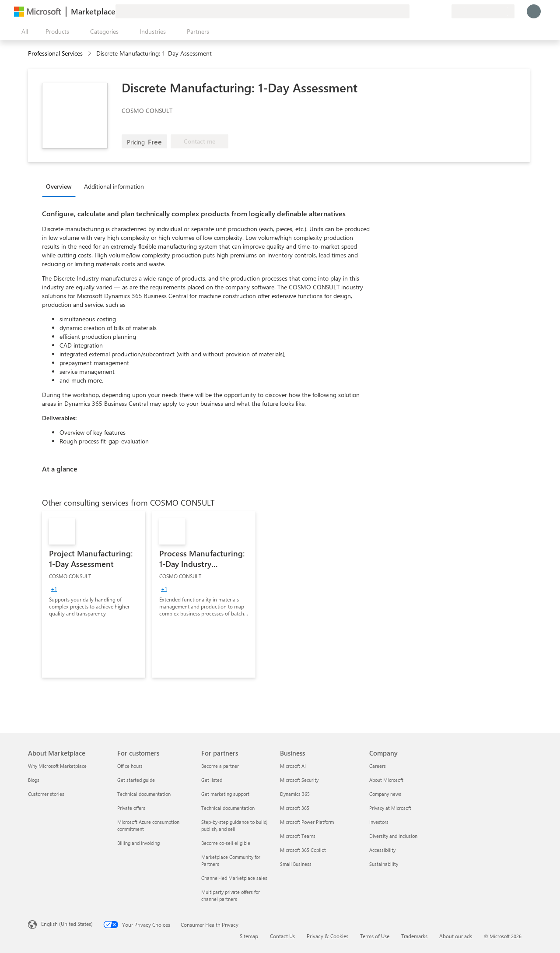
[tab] (61, 186)
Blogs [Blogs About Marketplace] (34, 780)
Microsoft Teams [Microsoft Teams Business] (298, 836)
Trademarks (414, 936)
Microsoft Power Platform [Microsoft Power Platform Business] (307, 822)
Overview (59, 186)
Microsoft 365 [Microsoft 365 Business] (295, 808)
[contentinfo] (90, 54)
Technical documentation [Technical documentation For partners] (228, 808)
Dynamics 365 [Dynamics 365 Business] (295, 794)
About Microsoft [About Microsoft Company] (386, 780)
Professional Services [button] (55, 53)
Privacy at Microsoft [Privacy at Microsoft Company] (390, 808)
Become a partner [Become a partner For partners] (220, 766)
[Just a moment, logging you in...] (534, 11)
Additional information (114, 186)
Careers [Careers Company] (378, 766)
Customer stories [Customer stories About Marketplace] (46, 794)
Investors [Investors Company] (379, 822)
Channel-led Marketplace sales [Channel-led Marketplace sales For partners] (234, 878)
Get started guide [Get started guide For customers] (136, 780)
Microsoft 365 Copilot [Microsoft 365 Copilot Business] (303, 850)
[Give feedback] (413, 11)
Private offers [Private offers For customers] (131, 808)
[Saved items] (434, 11)
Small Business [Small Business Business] (296, 864)
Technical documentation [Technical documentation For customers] (144, 794)
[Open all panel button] (23, 32)
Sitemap (249, 936)
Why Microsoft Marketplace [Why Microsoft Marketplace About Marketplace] (57, 766)
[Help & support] (423, 11)
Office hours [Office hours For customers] (130, 766)
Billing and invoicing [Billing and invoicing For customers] (138, 843)
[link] (94, 594)
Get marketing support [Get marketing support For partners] (225, 794)
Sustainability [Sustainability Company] (384, 864)
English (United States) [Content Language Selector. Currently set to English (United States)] (67, 924)
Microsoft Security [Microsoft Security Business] (299, 780)
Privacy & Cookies (327, 936)
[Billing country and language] (483, 11)
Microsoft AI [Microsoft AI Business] (293, 766)
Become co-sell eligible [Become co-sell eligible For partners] (226, 843)
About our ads (456, 936)
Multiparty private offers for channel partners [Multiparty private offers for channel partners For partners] (231, 895)
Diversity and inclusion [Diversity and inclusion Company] (393, 836)
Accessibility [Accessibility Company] (382, 850)
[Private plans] (444, 11)
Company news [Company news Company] (385, 794)
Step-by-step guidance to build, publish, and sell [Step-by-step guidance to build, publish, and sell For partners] (234, 825)
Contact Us (282, 936)
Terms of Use (375, 936)
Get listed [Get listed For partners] (212, 780)
